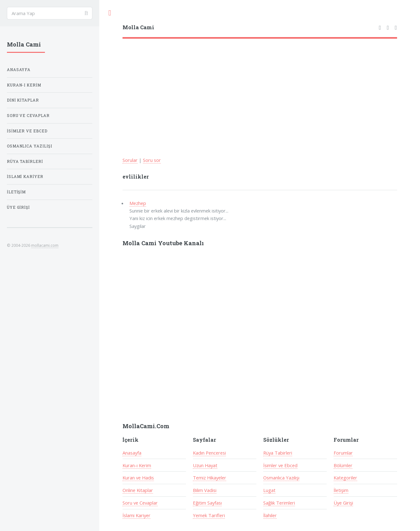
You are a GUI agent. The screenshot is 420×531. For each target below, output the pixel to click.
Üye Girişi (343, 503)
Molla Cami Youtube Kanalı (163, 243)
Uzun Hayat (205, 465)
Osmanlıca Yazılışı (281, 478)
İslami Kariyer (136, 515)
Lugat (269, 490)
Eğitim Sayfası (207, 503)
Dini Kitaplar (23, 100)
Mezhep (138, 203)
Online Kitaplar (138, 490)
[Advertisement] (260, 86)
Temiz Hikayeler (210, 478)
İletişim (341, 490)
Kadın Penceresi (209, 453)
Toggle (110, 13)
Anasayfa (132, 453)
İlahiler (270, 515)
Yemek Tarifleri (209, 515)
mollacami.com (45, 245)
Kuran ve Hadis (138, 478)
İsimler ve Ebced (280, 465)
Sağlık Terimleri (279, 503)
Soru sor (152, 160)
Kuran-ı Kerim (137, 465)
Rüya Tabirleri (278, 453)
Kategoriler (345, 478)
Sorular (130, 160)
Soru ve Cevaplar (140, 503)
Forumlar (343, 453)
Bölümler (343, 465)
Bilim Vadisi (205, 490)
